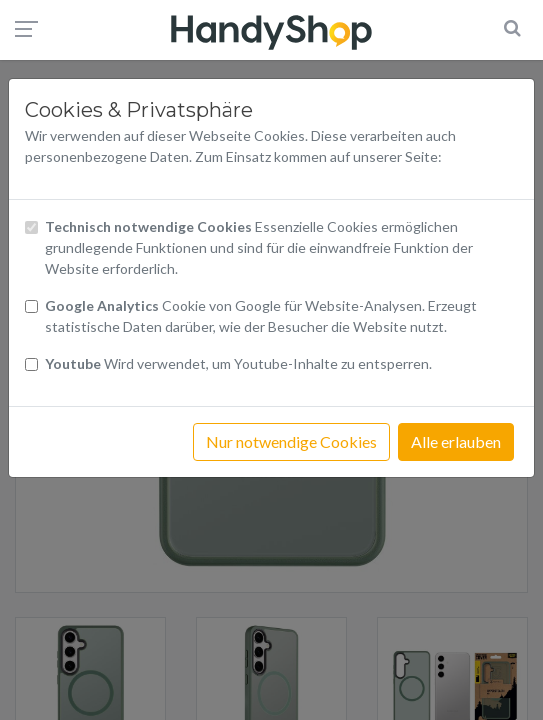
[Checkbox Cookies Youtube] (31, 364)
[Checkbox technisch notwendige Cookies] (31, 227)
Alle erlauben (456, 441)
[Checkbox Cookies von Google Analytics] (31, 306)
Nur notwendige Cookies (291, 441)
